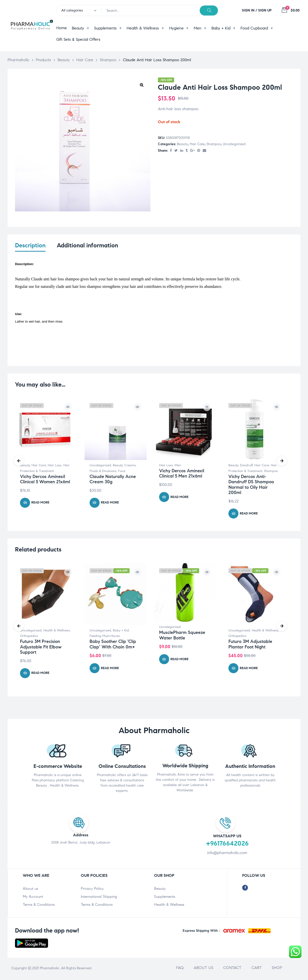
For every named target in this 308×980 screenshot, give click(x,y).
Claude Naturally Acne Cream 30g (113, 480)
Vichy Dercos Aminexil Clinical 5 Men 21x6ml (182, 475)
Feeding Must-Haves (105, 637)
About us (30, 890)
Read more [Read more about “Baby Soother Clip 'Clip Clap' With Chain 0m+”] (110, 669)
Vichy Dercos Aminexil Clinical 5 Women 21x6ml (45, 480)
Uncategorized (234, 144)
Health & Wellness (57, 631)
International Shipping (99, 898)
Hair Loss (55, 467)
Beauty (182, 144)
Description (30, 245)
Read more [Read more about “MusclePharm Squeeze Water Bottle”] (179, 660)
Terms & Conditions (39, 906)
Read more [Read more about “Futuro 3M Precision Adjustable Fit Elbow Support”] (40, 674)
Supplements (165, 898)
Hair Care (197, 144)
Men (178, 467)
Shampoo (214, 144)
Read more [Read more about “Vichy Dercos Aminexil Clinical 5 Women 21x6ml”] (40, 504)
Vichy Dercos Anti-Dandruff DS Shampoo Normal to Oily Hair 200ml (251, 486)
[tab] (30, 249)
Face (122, 472)
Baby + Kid (121, 631)
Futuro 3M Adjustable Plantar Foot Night (250, 645)
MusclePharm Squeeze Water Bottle (182, 636)
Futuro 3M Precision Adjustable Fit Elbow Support (41, 648)
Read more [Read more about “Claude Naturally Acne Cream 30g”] (110, 504)
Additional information (87, 245)
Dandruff (246, 467)
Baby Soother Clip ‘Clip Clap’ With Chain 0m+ (113, 645)
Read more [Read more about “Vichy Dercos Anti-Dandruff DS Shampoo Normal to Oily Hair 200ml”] (249, 514)
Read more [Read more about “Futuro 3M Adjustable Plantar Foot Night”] (249, 669)
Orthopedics (29, 637)
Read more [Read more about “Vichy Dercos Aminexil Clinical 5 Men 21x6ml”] (179, 498)
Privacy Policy (92, 890)
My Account (33, 898)
